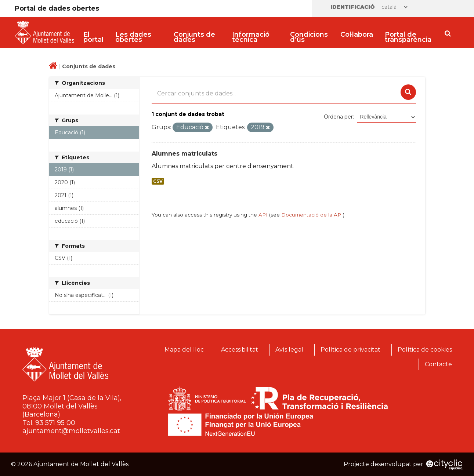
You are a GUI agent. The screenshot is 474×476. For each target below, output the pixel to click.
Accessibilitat (240, 350)
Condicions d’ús (309, 37)
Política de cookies (425, 350)
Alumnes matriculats (184, 154)
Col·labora (357, 34)
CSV (158, 181)
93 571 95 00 (55, 423)
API (263, 215)
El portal (93, 37)
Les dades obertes (133, 37)
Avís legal (289, 350)
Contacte (438, 364)
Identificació (353, 7)
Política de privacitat (350, 350)
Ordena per (338, 117)
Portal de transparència (408, 37)
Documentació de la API (312, 215)
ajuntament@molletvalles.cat (71, 431)
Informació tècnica (251, 37)
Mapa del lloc (184, 350)
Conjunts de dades (194, 37)
